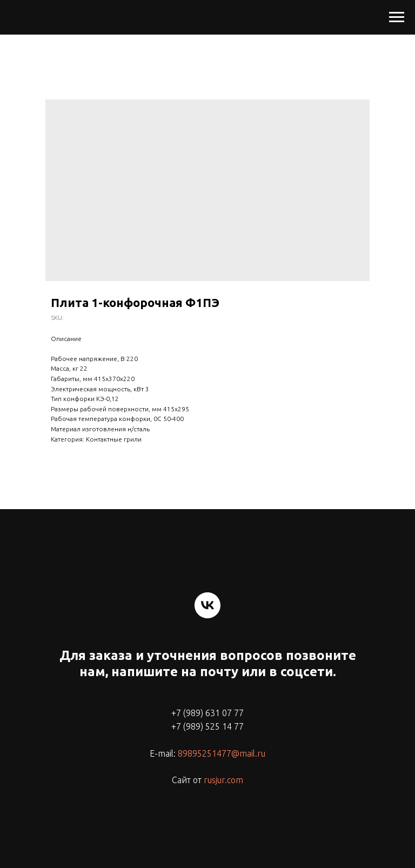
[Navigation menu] (397, 17)
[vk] (207, 605)
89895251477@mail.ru (222, 753)
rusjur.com (223, 780)
